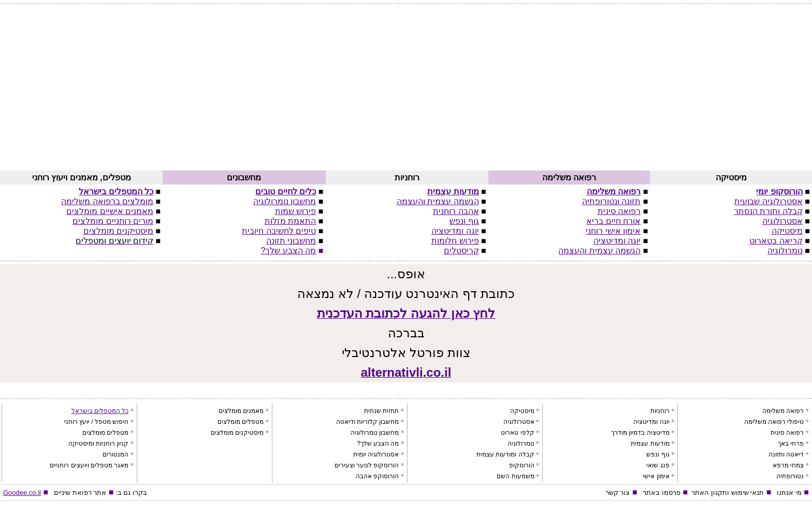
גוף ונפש (464, 221)
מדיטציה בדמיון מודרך (640, 433)
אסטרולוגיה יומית (376, 454)
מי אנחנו (789, 493)
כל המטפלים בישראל (116, 191)
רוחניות (660, 411)
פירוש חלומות (455, 241)
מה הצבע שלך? (289, 251)
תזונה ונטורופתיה (611, 201)
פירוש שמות (295, 211)
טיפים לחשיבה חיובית (279, 231)
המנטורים (115, 454)
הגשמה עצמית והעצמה (599, 251)
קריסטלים (461, 251)
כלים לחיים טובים (286, 191)
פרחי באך (791, 444)
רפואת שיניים (73, 493)
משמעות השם (515, 476)
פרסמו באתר (662, 493)
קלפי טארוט (517, 433)
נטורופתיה (790, 476)
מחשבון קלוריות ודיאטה (368, 422)
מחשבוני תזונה (291, 241)
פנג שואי (658, 465)
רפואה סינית (619, 211)
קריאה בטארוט (776, 241)
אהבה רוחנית (456, 211)
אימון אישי (656, 476)
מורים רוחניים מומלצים (113, 221)
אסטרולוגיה (782, 221)
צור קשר (618, 493)
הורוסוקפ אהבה (377, 476)
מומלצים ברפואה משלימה (107, 201)
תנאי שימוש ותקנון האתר (728, 493)
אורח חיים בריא (613, 221)
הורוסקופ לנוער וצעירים (367, 465)
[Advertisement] (406, 92)
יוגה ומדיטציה (617, 241)
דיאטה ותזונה (786, 454)
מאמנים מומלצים (241, 411)
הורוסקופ (522, 465)
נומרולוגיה (785, 251)
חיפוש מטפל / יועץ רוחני (97, 422)
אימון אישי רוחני (613, 231)
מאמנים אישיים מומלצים (110, 211)
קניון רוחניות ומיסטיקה (99, 444)
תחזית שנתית (381, 411)
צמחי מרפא (788, 465)
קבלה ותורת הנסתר (768, 211)
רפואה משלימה (614, 191)
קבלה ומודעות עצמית (505, 454)
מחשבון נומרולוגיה (285, 201)
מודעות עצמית (453, 191)
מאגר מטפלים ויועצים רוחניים (89, 465)
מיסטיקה (787, 231)
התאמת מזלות (290, 221)
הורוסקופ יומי (779, 191)
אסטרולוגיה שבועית (768, 201)
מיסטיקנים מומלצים (118, 231)
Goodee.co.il (22, 493)
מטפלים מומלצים (241, 422)
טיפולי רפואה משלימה (774, 422)
